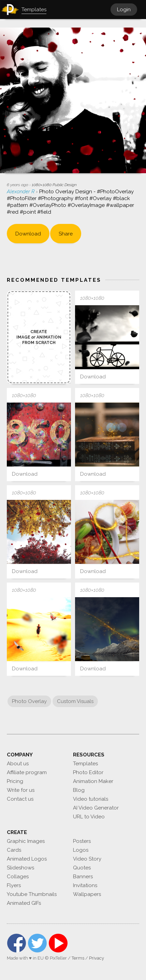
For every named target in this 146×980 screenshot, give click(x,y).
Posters (82, 841)
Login (124, 10)
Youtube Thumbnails (32, 894)
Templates (85, 764)
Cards (14, 850)
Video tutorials (91, 799)
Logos (81, 850)
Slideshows (20, 868)
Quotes (82, 868)
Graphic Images (26, 841)
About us (18, 764)
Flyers (14, 885)
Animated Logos (27, 859)
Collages (18, 877)
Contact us (20, 799)
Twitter (37, 943)
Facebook (17, 943)
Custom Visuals (75, 701)
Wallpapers (87, 894)
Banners (83, 877)
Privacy (97, 958)
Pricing (15, 781)
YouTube (58, 943)
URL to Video (89, 817)
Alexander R (21, 192)
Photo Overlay (29, 701)
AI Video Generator (96, 808)
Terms (78, 958)
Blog (79, 790)
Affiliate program (27, 772)
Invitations (85, 885)
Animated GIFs (24, 903)
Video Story (87, 859)
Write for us (21, 790)
